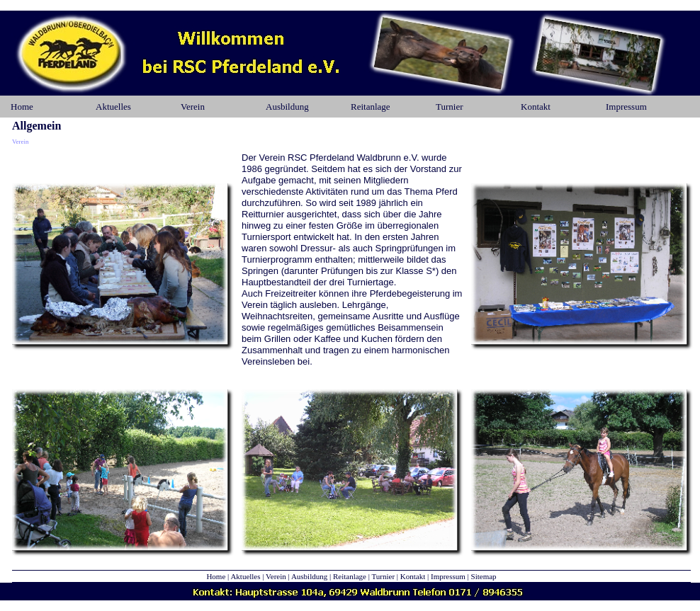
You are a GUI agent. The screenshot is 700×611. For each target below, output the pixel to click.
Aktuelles (113, 107)
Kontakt (536, 107)
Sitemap (484, 576)
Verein (193, 107)
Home (22, 107)
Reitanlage (371, 107)
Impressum (626, 107)
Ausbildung (287, 107)
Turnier (450, 107)
